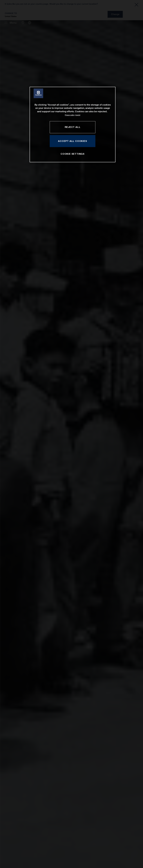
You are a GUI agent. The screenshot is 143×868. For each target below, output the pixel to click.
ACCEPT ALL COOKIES (72, 141)
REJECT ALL (73, 127)
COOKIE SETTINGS (73, 154)
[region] (73, 125)
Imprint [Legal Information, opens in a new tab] (78, 115)
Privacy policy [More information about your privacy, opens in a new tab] (70, 115)
